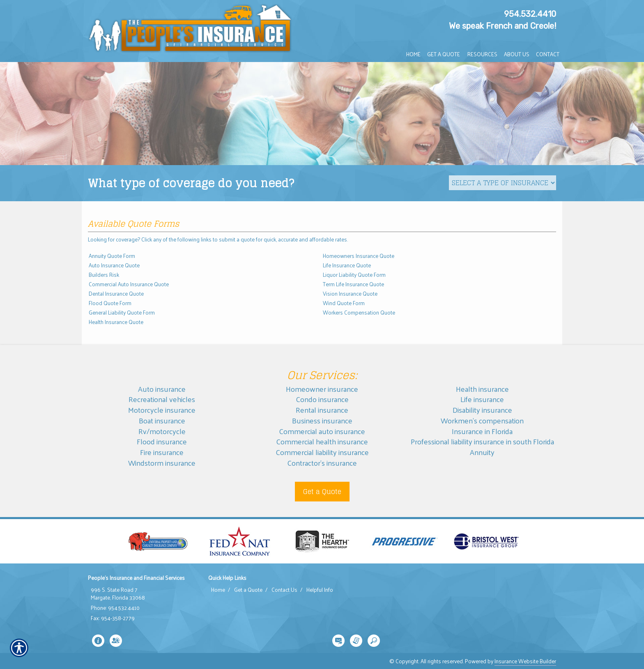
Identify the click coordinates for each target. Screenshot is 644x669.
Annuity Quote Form (112, 256)
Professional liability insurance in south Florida (482, 441)
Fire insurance (162, 452)
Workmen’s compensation (482, 420)
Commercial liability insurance (322, 452)
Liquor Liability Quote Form (354, 275)
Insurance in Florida (482, 431)
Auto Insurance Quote (114, 265)
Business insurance (322, 420)
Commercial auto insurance (322, 431)
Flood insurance (162, 441)
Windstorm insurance (162, 463)
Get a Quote (322, 492)
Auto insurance (162, 389)
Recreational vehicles (162, 399)
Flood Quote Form (110, 303)
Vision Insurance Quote (350, 293)
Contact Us (284, 590)
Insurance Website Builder (525, 661)
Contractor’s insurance (322, 463)
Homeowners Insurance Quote (359, 256)
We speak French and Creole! (503, 26)
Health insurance (482, 389)
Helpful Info (320, 590)
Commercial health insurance (322, 441)
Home (218, 590)
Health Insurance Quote (116, 322)
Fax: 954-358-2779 (113, 618)
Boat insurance (162, 420)
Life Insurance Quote (347, 265)
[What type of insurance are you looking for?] (503, 183)
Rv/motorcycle (162, 431)
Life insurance (482, 399)
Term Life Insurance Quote (353, 284)
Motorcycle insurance (162, 410)
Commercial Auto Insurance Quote (129, 284)
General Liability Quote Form (122, 312)
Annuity (482, 452)
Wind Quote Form (344, 303)
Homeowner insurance (322, 389)
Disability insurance (482, 410)
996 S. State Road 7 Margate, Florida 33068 (118, 594)
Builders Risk (104, 275)
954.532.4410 (530, 14)
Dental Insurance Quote (116, 293)
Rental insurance (322, 410)
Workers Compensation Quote (359, 312)
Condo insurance (322, 399)
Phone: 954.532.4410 (115, 608)
